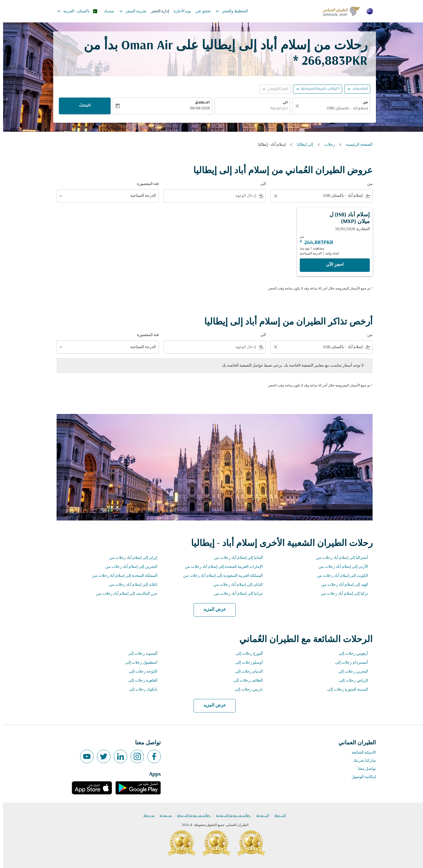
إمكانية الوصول (361, 777)
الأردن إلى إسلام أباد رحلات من (340, 567)
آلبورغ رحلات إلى (246, 654)
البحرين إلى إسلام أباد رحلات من (128, 567)
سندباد (106, 11)
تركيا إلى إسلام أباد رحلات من (341, 594)
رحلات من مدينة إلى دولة (191, 816)
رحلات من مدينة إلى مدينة (230, 816)
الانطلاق (199, 103)
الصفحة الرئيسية (356, 145)
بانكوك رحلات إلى (140, 690)
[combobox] (331, 109)
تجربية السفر (128, 11)
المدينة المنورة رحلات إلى (345, 690)
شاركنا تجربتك (361, 761)
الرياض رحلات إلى (350, 681)
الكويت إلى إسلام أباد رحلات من (339, 576)
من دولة (146, 816)
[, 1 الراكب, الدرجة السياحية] (317, 89)
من (362, 103)
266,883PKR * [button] (327, 62)
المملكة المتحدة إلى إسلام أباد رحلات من (122, 576)
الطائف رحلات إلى (245, 681)
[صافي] (293, 106)
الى (282, 103)
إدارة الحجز (157, 11)
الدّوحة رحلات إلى (140, 672)
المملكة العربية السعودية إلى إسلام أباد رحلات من (220, 576)
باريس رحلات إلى (246, 690)
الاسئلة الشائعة (361, 753)
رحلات (326, 145)
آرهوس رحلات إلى (350, 654)
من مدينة (163, 816)
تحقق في (200, 11)
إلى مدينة (260, 816)
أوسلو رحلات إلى (246, 663)
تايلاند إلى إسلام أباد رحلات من (130, 585)
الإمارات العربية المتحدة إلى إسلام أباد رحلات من (221, 567)
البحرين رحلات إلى (350, 672)
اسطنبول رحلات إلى (138, 663)
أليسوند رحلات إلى (140, 654)
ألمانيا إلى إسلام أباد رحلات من (235, 558)
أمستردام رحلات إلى (348, 663)
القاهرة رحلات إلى (140, 681)
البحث (82, 106)
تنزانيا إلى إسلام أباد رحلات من (235, 594)
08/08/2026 (197, 109)
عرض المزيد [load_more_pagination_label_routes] (212, 610)
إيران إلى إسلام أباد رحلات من (130, 558)
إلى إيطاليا (302, 145)
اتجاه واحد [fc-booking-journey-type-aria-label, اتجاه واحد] (357, 89)
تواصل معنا (364, 769)
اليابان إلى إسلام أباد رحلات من (235, 585)
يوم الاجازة (179, 11)
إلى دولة (277, 816)
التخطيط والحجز (227, 11)
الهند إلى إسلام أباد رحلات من (342, 585)
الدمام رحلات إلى (246, 672)
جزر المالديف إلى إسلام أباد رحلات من (124, 594)
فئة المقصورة (145, 184)
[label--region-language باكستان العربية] (74, 11)
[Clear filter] (272, 196)
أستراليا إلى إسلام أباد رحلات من (339, 558)
